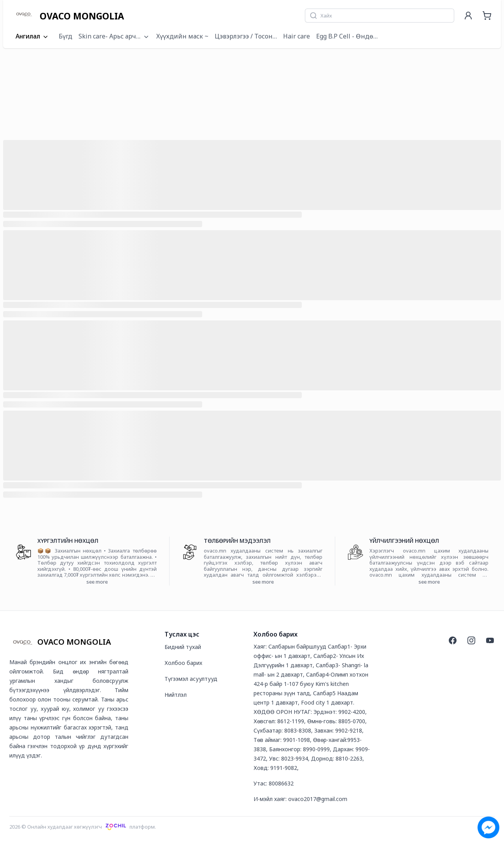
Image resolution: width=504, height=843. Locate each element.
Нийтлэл (176, 695)
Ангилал (32, 37)
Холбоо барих (183, 663)
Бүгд (66, 36)
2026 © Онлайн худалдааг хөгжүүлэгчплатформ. (83, 827)
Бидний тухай (183, 647)
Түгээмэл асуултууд (191, 679)
